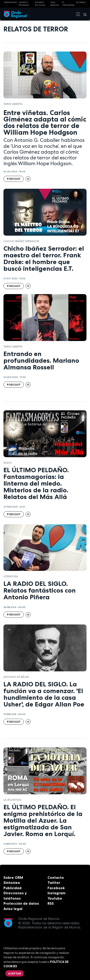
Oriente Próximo (24, 4)
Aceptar (15, 973)
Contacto (56, 878)
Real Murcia (55, 4)
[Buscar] (84, 14)
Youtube (55, 898)
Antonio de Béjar (16, 677)
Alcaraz (81, 2)
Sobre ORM (13, 878)
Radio (8, 463)
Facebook (56, 888)
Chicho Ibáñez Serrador (21, 241)
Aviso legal (13, 909)
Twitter (54, 883)
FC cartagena (68, 4)
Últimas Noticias (40, 4)
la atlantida (12, 800)
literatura (11, 576)
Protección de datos (21, 903)
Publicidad (12, 888)
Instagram (57, 893)
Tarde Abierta (13, 104)
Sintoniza (12, 883)
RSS (51, 903)
